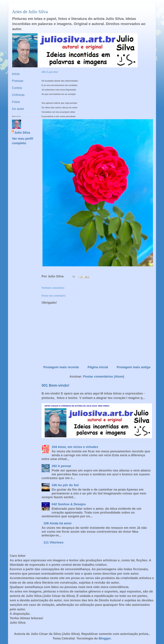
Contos (17, 88)
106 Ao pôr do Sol (65, 485)
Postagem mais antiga (133, 367)
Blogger (105, 638)
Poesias (18, 81)
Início (16, 74)
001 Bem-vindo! (55, 385)
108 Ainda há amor (58, 523)
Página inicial (98, 367)
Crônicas (18, 95)
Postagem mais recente (61, 367)
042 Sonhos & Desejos (69, 504)
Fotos (16, 102)
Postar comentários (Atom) (104, 376)
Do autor (18, 109)
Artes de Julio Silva (30, 12)
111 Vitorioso (53, 542)
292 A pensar (61, 466)
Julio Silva (22, 133)
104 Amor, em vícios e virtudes (75, 447)
